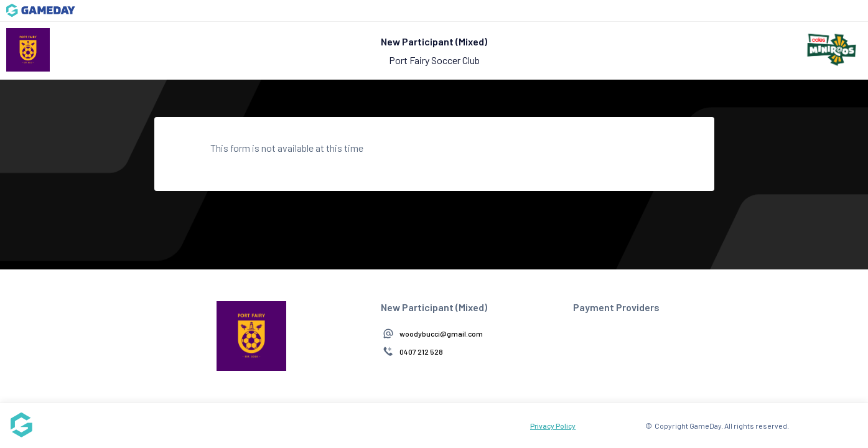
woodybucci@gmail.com (441, 334)
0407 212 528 (421, 352)
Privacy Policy (553, 426)
